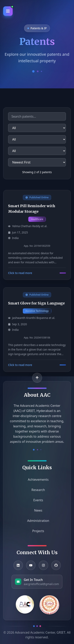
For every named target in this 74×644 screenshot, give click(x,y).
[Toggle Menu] (8, 11)
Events (37, 502)
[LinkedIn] (18, 568)
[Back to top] (37, 378)
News (37, 512)
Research (37, 492)
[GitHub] (56, 568)
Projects (37, 533)
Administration (37, 523)
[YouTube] (31, 568)
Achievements (37, 482)
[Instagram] (43, 568)
